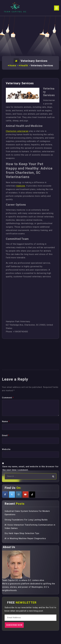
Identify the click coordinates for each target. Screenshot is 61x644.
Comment (8, 458)
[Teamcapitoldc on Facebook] (5, 495)
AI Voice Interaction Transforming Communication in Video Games (30, 527)
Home (13, 65)
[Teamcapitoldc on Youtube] (25, 495)
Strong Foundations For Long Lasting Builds (26, 520)
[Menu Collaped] (57, 8)
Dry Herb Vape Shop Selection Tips (22, 533)
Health (24, 65)
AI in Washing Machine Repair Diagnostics (25, 538)
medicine (21, 186)
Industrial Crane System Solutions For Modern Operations (27, 513)
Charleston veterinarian (17, 131)
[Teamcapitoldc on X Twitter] (12, 495)
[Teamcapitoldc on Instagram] (19, 495)
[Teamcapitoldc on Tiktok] (32, 495)
